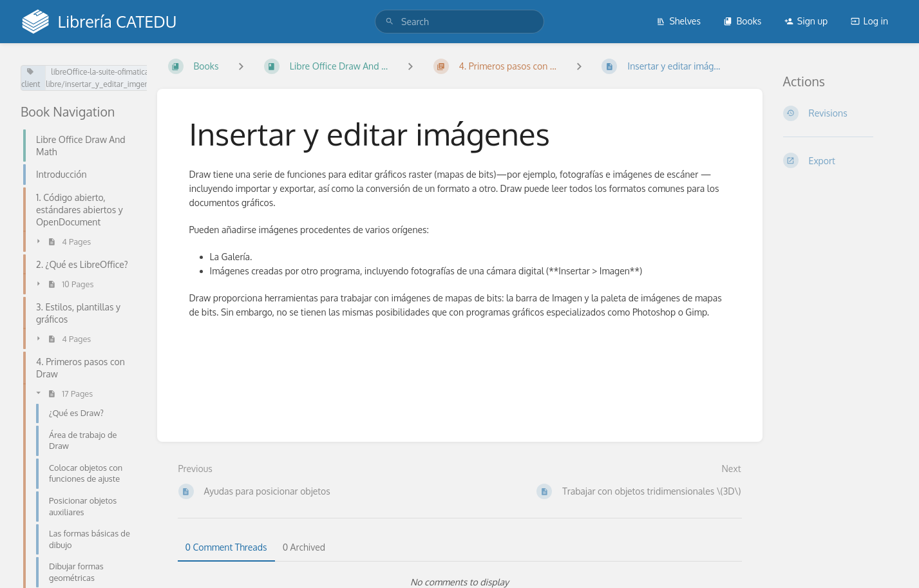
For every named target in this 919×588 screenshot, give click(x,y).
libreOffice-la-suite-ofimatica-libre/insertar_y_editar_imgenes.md (108, 78)
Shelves (678, 21)
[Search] (390, 22)
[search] (459, 22)
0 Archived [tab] (304, 547)
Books (742, 21)
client (31, 78)
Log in (869, 21)
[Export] (841, 160)
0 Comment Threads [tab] (226, 547)
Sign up (806, 21)
